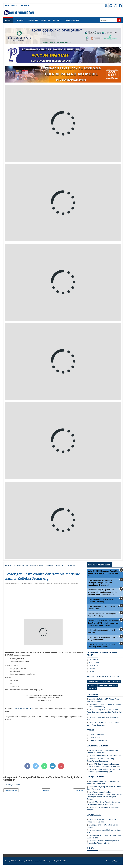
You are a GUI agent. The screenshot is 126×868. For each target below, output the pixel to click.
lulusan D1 (116, 682)
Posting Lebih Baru (11, 790)
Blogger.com (117, 861)
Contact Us (15, 6)
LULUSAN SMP (20, 20)
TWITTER (93, 669)
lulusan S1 (57, 583)
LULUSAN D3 (45, 20)
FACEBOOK (93, 660)
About (7, 6)
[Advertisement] (44, 602)
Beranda (46, 790)
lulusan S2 (113, 685)
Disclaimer (25, 6)
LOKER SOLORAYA (96, 735)
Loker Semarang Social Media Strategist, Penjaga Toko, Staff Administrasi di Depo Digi (100, 583)
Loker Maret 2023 (29, 583)
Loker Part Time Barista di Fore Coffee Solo (105, 756)
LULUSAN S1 (57, 20)
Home (8, 20)
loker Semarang (40, 583)
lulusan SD (92, 688)
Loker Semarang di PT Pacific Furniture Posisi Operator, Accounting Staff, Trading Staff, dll (105, 712)
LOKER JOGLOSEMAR (98, 741)
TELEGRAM (93, 666)
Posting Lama (79, 790)
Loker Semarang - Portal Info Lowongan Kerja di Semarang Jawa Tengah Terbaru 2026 (41, 861)
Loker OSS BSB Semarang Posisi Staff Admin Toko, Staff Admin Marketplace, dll (104, 573)
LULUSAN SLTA (33, 20)
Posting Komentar (13, 785)
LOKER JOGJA (95, 738)
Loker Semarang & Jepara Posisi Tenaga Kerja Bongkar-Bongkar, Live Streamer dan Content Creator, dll (103, 592)
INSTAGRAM (94, 663)
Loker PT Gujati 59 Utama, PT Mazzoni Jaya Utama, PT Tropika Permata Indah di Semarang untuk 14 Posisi (104, 623)
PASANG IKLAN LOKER (72, 20)
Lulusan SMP (74, 583)
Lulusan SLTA (65, 583)
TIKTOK (92, 672)
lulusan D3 (49, 583)
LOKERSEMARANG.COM (24, 709)
